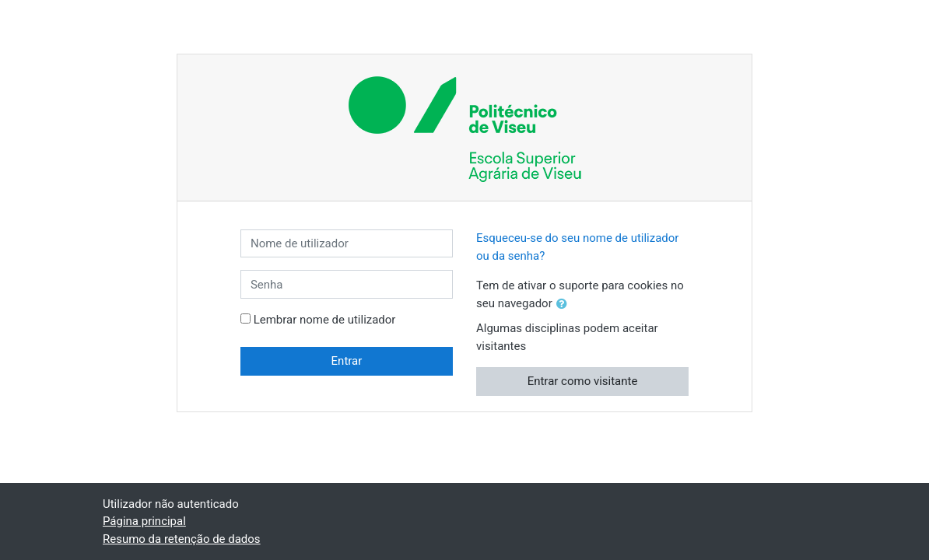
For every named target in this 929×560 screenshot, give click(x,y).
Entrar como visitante (583, 381)
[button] (565, 304)
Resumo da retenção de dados (182, 539)
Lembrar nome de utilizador (325, 320)
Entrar (347, 361)
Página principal (144, 521)
